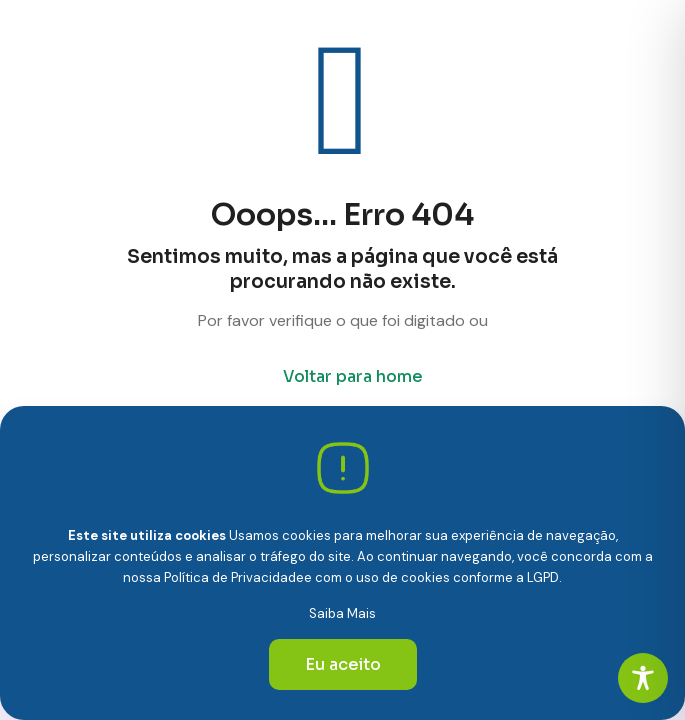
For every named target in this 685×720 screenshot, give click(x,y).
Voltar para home (353, 376)
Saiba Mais (342, 613)
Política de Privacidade (234, 577)
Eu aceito (343, 664)
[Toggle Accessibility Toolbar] (643, 678)
